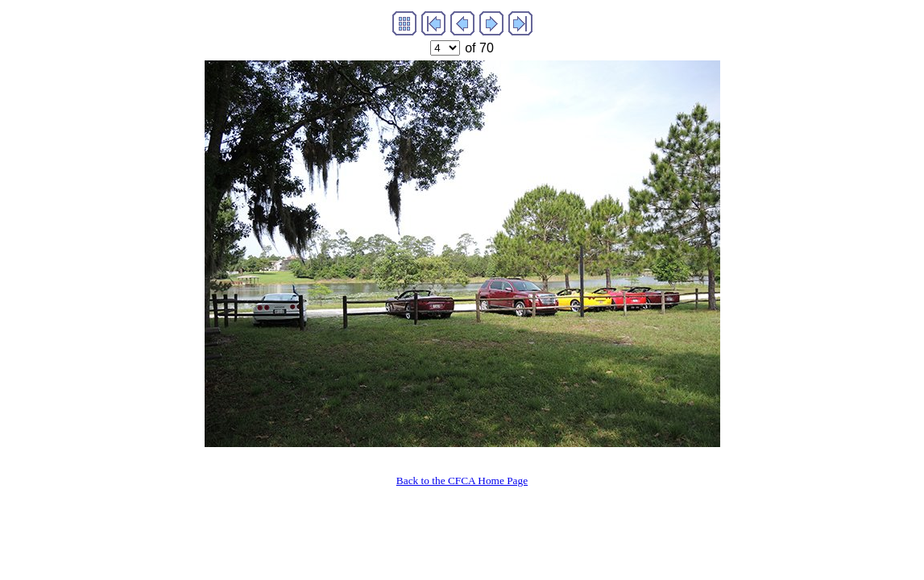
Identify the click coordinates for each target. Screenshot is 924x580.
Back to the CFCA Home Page (462, 481)
